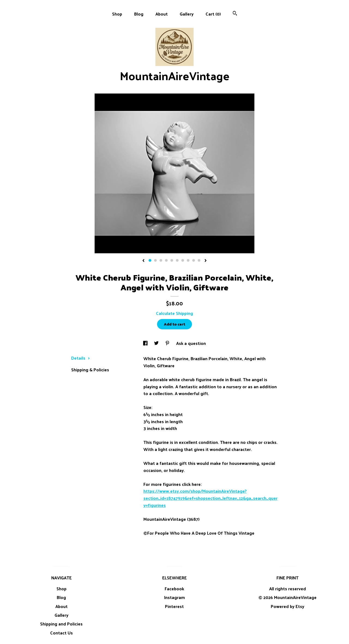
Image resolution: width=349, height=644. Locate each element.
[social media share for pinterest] (168, 343)
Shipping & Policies (90, 370)
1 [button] (150, 260)
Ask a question (191, 343)
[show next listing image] (206, 261)
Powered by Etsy (288, 606)
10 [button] (199, 260)
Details (81, 358)
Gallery (187, 14)
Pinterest (174, 606)
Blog (139, 14)
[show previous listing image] (143, 261)
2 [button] (155, 260)
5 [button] (172, 260)
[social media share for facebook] (146, 343)
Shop (117, 14)
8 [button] (188, 260)
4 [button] (166, 260)
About (162, 14)
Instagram (174, 597)
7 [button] (183, 260)
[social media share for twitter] (157, 343)
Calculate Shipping (174, 313)
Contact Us (61, 633)
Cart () (213, 14)
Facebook (174, 589)
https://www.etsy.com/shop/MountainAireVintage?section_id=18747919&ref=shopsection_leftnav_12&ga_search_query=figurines (210, 498)
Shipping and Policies (61, 624)
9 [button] (194, 260)
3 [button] (161, 260)
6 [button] (177, 260)
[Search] (235, 14)
